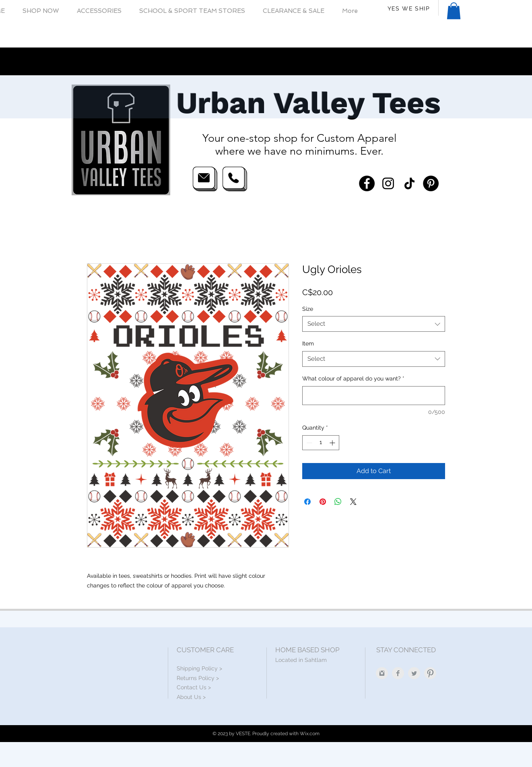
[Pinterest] (431, 183)
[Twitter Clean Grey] (414, 673)
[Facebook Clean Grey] (398, 673)
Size (308, 309)
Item (308, 343)
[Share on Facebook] (307, 502)
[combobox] (374, 324)
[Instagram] (388, 183)
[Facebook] (367, 183)
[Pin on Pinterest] (323, 502)
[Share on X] (353, 502)
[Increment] (333, 443)
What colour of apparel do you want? (353, 378)
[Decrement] (308, 443)
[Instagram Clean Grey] (382, 673)
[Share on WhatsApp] (338, 502)
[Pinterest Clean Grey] (430, 673)
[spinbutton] (321, 443)
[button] (41, 11)
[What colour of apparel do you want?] (374, 396)
